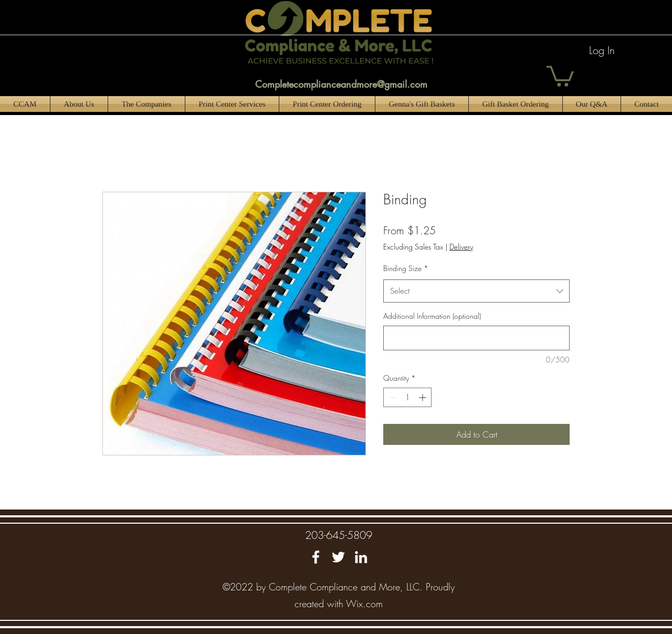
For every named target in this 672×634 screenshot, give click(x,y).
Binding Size (406, 268)
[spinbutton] (407, 397)
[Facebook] (316, 557)
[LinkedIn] (361, 557)
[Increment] (423, 397)
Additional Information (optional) (432, 316)
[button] (560, 75)
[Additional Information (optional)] (476, 338)
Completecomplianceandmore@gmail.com (341, 84)
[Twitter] (338, 557)
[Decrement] (391, 397)
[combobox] (476, 291)
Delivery (461, 247)
